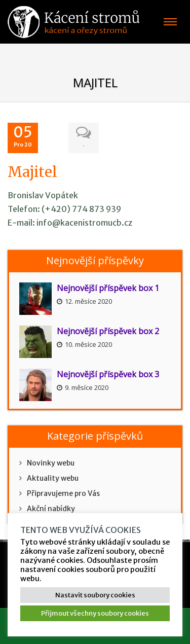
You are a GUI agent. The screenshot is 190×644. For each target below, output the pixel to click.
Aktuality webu (49, 478)
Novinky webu (47, 463)
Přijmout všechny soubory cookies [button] (95, 613)
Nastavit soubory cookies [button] (95, 595)
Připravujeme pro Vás (60, 493)
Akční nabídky (47, 509)
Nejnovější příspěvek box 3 (108, 374)
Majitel (32, 172)
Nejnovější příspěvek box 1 (108, 288)
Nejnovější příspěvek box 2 (108, 331)
